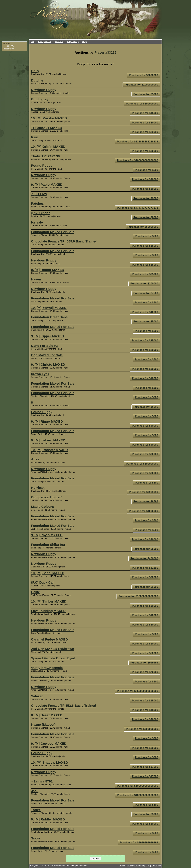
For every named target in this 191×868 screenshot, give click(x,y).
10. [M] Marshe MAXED (49, 118)
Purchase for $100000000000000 (138, 160)
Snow (35, 838)
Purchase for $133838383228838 (138, 142)
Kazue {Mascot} (43, 725)
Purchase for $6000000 (143, 75)
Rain (35, 137)
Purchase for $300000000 (142, 729)
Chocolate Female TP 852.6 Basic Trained (64, 706)
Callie (35, 592)
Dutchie (37, 80)
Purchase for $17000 (145, 776)
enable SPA (9, 46)
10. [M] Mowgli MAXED (49, 308)
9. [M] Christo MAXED (48, 364)
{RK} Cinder (40, 213)
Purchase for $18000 (145, 246)
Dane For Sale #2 (44, 346)
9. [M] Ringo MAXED (47, 421)
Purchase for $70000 (145, 672)
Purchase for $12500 (145, 568)
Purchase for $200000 (144, 284)
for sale (37, 222)
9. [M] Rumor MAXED (48, 270)
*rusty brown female (47, 668)
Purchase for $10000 (145, 378)
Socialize (59, 42)
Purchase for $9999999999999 (139, 843)
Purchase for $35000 (145, 274)
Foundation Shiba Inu (48, 545)
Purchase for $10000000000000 (138, 596)
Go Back (95, 859)
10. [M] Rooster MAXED (49, 450)
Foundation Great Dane (49, 317)
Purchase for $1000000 (143, 511)
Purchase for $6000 (146, 587)
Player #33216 (106, 52)
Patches (37, 203)
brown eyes (40, 374)
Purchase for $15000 (145, 113)
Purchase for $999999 (144, 663)
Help (84, 42)
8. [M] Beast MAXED (47, 715)
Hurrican (38, 488)
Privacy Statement (135, 866)
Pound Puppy (42, 166)
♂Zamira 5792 (42, 781)
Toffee (36, 810)
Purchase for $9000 (146, 198)
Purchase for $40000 (145, 312)
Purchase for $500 (146, 170)
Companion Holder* (46, 497)
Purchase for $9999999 (143, 492)
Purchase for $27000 (145, 767)
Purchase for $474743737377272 (138, 208)
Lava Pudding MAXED (48, 611)
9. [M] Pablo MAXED (47, 184)
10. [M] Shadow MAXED (50, 762)
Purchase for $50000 (145, 653)
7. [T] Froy (39, 194)
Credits (122, 866)
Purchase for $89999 (145, 132)
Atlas (35, 459)
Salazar (37, 696)
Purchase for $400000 (144, 558)
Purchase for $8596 (146, 501)
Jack (35, 791)
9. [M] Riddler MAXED (48, 819)
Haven (36, 279)
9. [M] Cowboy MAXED (49, 743)
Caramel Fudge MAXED (49, 639)
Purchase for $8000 (146, 217)
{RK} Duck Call (43, 582)
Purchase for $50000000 (143, 227)
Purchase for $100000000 (142, 104)
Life (33, 42)
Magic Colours (42, 507)
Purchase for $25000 (145, 341)
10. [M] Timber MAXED (49, 601)
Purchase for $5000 (146, 94)
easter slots (9, 49)
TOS (148, 866)
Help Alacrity (73, 42)
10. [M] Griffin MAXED (48, 147)
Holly (35, 71)
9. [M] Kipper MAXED (48, 336)
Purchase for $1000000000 (141, 85)
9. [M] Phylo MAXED (47, 535)
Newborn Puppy (44, 90)
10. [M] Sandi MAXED (48, 573)
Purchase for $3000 (146, 814)
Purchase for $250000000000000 (138, 691)
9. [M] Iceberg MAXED (48, 440)
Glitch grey (40, 99)
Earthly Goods (45, 42)
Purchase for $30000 (145, 151)
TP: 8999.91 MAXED (47, 128)
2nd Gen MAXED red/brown (53, 649)
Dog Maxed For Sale (47, 355)
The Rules (156, 866)
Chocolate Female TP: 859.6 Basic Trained (64, 241)
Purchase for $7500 (146, 293)
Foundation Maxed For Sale (53, 232)
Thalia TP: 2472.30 (45, 156)
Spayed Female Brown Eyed (53, 658)
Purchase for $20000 (145, 123)
